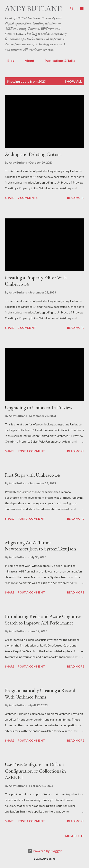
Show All (73, 81)
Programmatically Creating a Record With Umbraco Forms (40, 694)
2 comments (28, 198)
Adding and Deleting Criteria (33, 154)
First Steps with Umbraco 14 (32, 475)
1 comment (27, 328)
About (27, 60)
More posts (75, 836)
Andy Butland (34, 8)
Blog (8, 60)
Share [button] (10, 198)
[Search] (72, 7)
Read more (76, 198)
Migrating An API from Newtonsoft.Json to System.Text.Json (41, 546)
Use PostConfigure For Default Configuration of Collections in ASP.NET (35, 771)
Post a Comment (31, 451)
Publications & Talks (58, 60)
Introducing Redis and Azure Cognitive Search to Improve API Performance (43, 619)
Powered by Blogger (45, 851)
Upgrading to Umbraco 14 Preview (39, 407)
